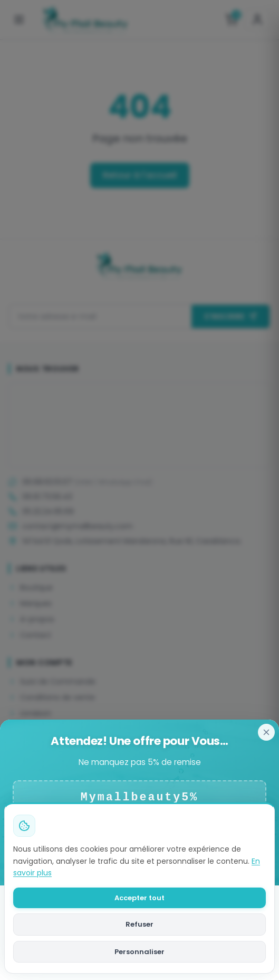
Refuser (139, 924)
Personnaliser (139, 952)
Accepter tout (139, 898)
